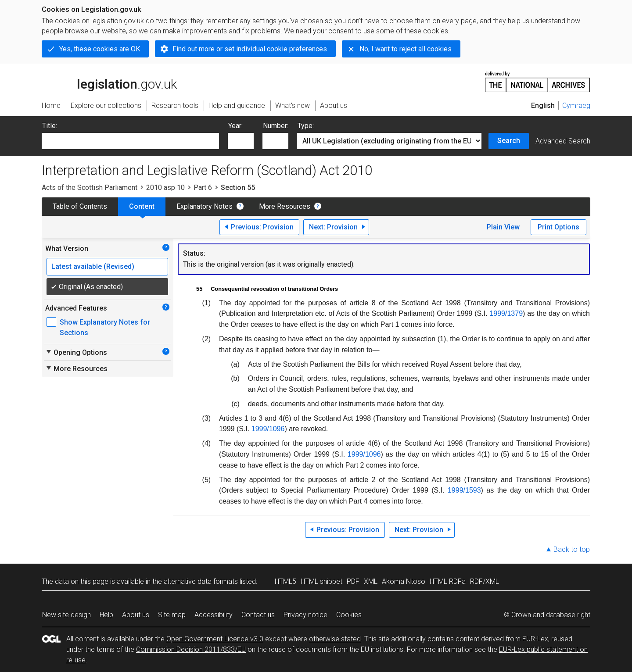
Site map (172, 615)
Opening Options (76, 352)
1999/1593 (464, 490)
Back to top (572, 549)
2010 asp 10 (165, 188)
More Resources (285, 206)
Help (106, 615)
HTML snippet (321, 581)
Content (142, 206)
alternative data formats (201, 581)
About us (136, 615)
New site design (66, 615)
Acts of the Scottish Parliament (90, 188)
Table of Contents (80, 206)
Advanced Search (563, 141)
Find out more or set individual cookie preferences (250, 49)
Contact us (258, 615)
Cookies (349, 615)
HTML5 (285, 581)
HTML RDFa (448, 581)
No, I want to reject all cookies (406, 49)
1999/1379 (506, 313)
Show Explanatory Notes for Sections (105, 327)
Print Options (558, 227)
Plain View (503, 227)
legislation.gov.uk (109, 81)
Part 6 (203, 188)
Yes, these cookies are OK (100, 49)
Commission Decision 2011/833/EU (191, 649)
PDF (353, 581)
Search (509, 141)
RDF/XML (485, 581)
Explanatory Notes (205, 206)
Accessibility (214, 615)
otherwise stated (335, 639)
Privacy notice (305, 615)
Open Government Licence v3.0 (215, 639)
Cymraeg (576, 105)
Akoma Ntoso (404, 581)
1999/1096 (268, 429)
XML (371, 581)
